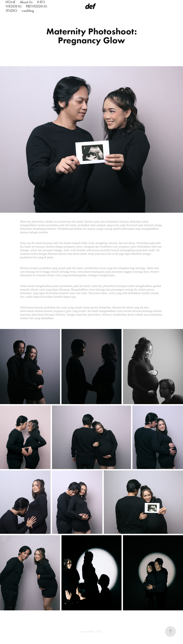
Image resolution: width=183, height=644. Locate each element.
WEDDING (14, 6)
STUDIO (11, 11)
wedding (28, 11)
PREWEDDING (37, 6)
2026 (99, 631)
